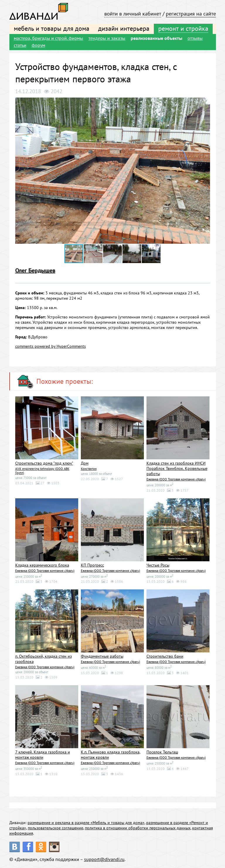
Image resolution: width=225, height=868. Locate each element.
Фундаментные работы (102, 656)
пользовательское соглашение (56, 828)
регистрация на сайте (191, 14)
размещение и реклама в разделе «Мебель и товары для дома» (86, 823)
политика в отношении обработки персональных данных (138, 828)
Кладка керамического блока (42, 565)
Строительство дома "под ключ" (44, 463)
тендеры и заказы (107, 38)
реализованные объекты (156, 38)
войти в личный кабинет (133, 14)
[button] (205, 103)
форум (38, 45)
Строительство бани (165, 656)
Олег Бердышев (35, 270)
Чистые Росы (158, 565)
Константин (89, 469)
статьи (20, 45)
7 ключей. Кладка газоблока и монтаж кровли (43, 755)
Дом (85, 463)
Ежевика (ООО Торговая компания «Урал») (176, 479)
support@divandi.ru (104, 859)
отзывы (195, 38)
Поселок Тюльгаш (162, 752)
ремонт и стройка (183, 28)
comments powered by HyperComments (51, 346)
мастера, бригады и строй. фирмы (48, 38)
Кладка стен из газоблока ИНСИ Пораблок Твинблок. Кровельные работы (177, 468)
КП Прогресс (92, 565)
